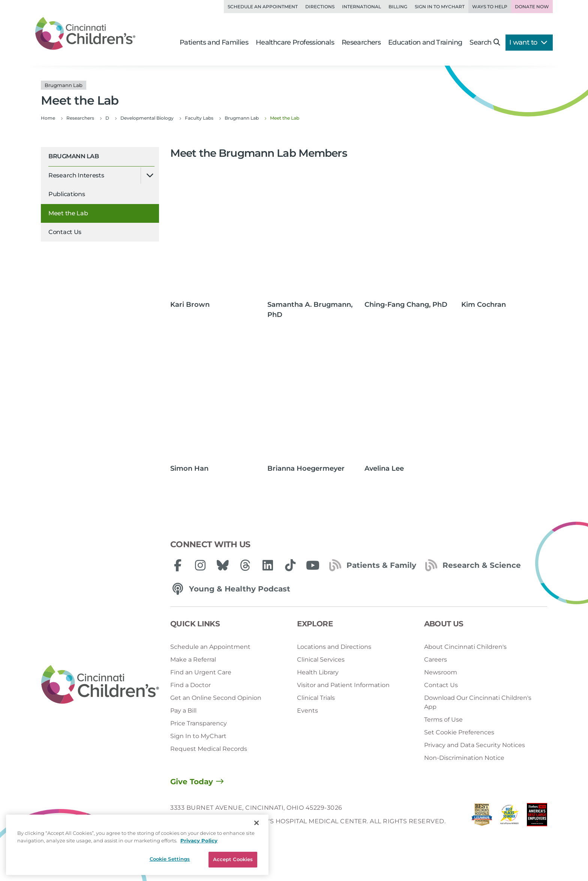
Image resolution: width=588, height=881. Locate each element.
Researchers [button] (361, 42)
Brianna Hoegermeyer (306, 468)
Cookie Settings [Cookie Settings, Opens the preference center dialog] (170, 859)
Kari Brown (190, 305)
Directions (320, 7)
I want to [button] (528, 42)
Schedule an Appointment (263, 7)
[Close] (256, 823)
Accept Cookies (233, 859)
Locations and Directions (334, 647)
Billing (398, 7)
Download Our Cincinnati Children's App (478, 702)
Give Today (192, 782)
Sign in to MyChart (440, 7)
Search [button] (485, 42)
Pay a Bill (183, 711)
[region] (137, 845)
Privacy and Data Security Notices (475, 745)
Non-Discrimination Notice (464, 758)
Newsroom (441, 672)
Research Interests (76, 175)
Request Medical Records (209, 749)
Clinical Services (321, 660)
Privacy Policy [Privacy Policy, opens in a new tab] (199, 840)
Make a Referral (193, 660)
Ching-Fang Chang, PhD (406, 305)
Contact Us (65, 232)
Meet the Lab (68, 213)
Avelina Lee (384, 468)
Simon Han (189, 468)
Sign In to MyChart (198, 736)
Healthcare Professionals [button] (295, 42)
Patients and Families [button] (214, 42)
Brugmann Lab (73, 156)
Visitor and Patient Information (343, 685)
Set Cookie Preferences (459, 732)
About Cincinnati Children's (465, 647)
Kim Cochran (484, 305)
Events (307, 711)
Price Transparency (199, 723)
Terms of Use (443, 720)
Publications (67, 194)
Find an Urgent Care (201, 672)
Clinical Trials (316, 698)
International (361, 7)
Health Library (318, 672)
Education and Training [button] (425, 42)
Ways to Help (490, 7)
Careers (436, 660)
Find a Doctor (190, 685)
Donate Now (532, 7)
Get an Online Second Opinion (216, 698)
